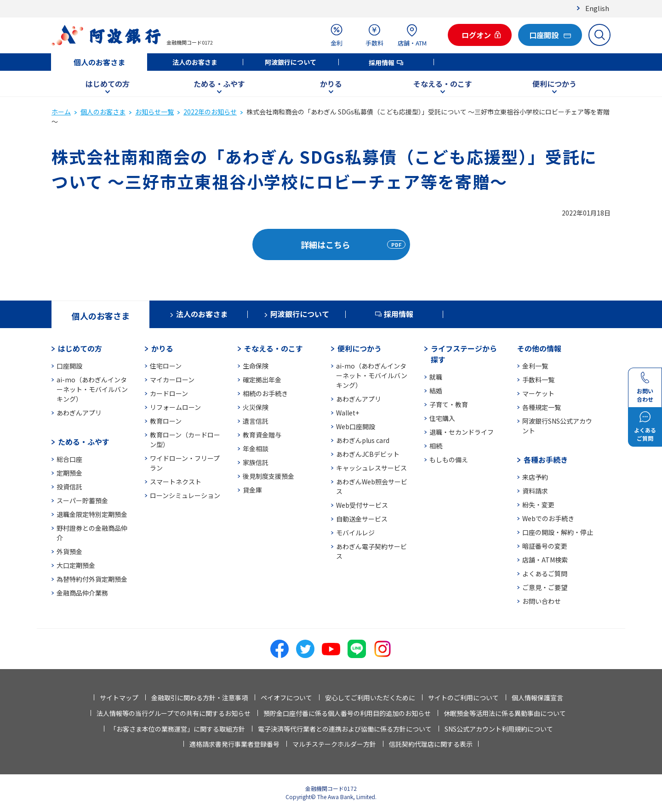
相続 (436, 446)
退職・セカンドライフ (462, 432)
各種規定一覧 (542, 407)
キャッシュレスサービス (371, 468)
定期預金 (69, 473)
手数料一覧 (538, 380)
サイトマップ (119, 698)
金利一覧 (535, 366)
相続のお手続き (265, 393)
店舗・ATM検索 (545, 560)
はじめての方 (108, 84)
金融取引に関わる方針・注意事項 (200, 698)
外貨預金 (69, 551)
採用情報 (382, 62)
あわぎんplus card (363, 440)
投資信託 (69, 487)
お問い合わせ (542, 601)
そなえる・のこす (443, 84)
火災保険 (256, 407)
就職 (436, 377)
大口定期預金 (76, 565)
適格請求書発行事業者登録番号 (234, 744)
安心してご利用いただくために (370, 698)
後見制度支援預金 (268, 476)
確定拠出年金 (262, 380)
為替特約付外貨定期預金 (92, 579)
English (597, 8)
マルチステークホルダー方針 (334, 744)
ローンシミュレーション (185, 495)
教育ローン (166, 421)
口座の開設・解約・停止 (558, 532)
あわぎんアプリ (79, 413)
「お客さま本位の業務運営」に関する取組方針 (177, 729)
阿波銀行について (291, 62)
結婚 (436, 391)
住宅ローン (166, 366)
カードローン (169, 393)
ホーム (61, 112)
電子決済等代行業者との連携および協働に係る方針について (345, 729)
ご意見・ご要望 (545, 587)
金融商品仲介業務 (82, 593)
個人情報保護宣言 (537, 698)
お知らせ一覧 (154, 112)
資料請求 (535, 491)
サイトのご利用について (463, 698)
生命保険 (256, 366)
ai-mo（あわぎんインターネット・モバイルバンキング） (92, 389)
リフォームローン (175, 407)
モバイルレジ (355, 533)
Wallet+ (348, 413)
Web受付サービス (362, 505)
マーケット (538, 393)
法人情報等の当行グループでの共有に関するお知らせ (174, 713)
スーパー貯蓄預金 (82, 500)
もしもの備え (449, 460)
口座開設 (69, 366)
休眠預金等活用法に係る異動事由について (505, 713)
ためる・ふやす (219, 84)
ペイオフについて (286, 698)
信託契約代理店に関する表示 (431, 744)
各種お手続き (546, 460)
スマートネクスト (176, 482)
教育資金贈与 (262, 435)
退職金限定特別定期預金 (92, 514)
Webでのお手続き (548, 518)
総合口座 (69, 459)
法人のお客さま (195, 62)
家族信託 (256, 462)
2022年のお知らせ (210, 112)
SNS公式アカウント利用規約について (499, 729)
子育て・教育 (449, 404)
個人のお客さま (99, 62)
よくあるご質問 (545, 574)
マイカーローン (172, 380)
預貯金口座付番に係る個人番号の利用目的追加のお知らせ (347, 713)
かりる (331, 84)
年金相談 (256, 449)
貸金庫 (252, 490)
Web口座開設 (356, 426)
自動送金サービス (362, 519)
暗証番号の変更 (545, 546)
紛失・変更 (538, 505)
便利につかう (554, 84)
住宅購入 (442, 418)
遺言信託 (256, 421)
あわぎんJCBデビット (368, 454)
